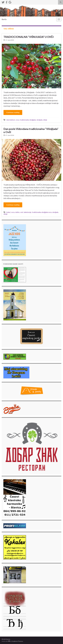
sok (22, 212)
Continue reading (13, 112)
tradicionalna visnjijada (28, 120)
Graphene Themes (17, 641)
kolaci (8, 212)
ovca (17, 120)
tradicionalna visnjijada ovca (42, 212)
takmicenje (27, 212)
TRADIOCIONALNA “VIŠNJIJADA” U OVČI (29, 37)
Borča (4, 19)
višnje (45, 120)
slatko (17, 212)
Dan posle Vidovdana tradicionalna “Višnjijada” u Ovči (31, 130)
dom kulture (11, 120)
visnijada (39, 120)
